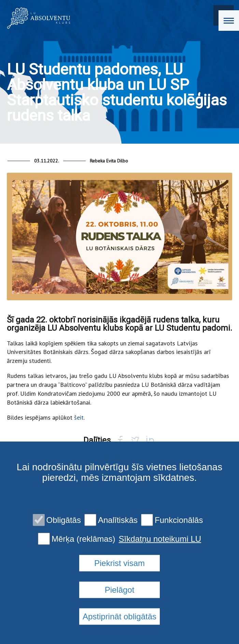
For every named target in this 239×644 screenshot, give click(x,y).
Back (27, 467)
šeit (79, 417)
